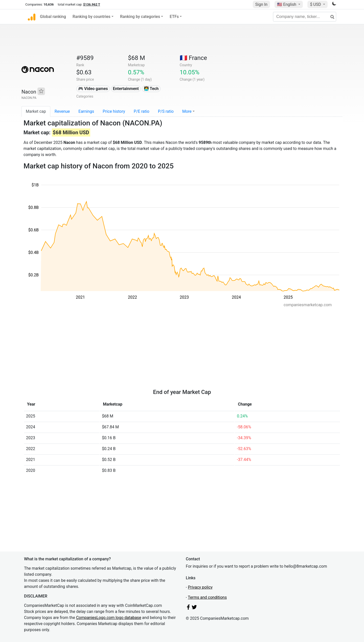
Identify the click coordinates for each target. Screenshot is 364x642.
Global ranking (53, 17)
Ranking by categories (140, 17)
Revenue (62, 111)
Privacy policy (200, 587)
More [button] (187, 111)
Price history (114, 111)
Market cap (36, 111)
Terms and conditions (207, 597)
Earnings (86, 111)
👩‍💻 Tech (151, 89)
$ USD (316, 4)
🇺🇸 (287, 4)
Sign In (261, 4)
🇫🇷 (193, 58)
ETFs (174, 17)
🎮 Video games (93, 89)
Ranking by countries (92, 17)
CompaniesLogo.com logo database (109, 618)
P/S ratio (166, 111)
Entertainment (126, 89)
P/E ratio (142, 111)
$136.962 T (92, 4)
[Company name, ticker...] (305, 17)
